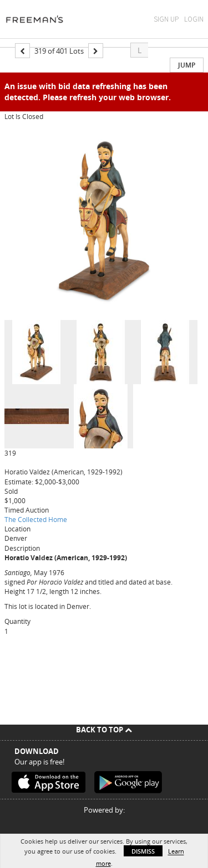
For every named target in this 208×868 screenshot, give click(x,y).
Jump (187, 65)
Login (194, 19)
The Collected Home (36, 519)
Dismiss (143, 851)
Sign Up (166, 19)
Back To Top (104, 730)
